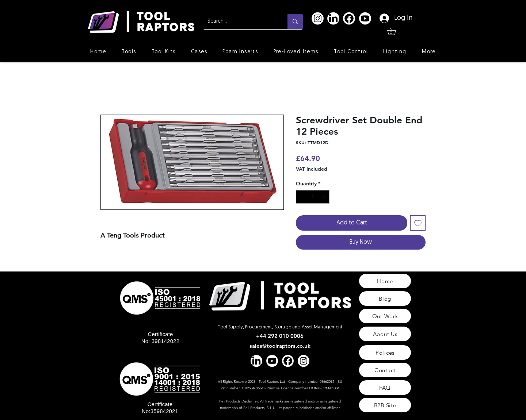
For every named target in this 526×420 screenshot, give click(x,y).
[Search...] (240, 22)
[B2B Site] (385, 405)
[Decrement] (302, 197)
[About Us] (385, 334)
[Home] (385, 281)
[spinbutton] (313, 197)
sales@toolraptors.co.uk (280, 346)
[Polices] (385, 352)
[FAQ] (385, 388)
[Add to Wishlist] (418, 223)
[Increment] (324, 197)
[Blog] (385, 298)
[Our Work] (385, 316)
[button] (395, 31)
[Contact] (385, 370)
